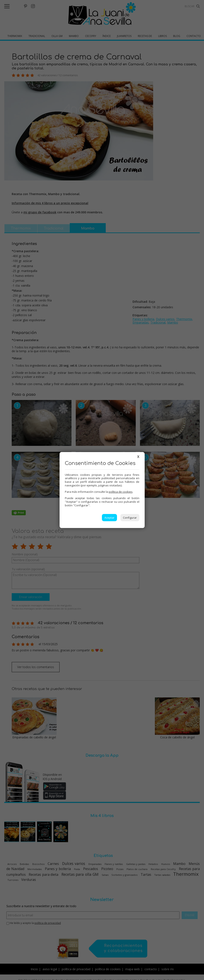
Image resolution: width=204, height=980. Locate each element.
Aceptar (109, 518)
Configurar (130, 518)
